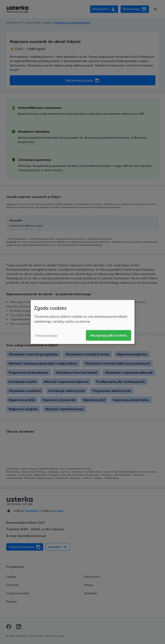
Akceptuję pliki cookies (109, 335)
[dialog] (83, 322)
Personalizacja (46, 335)
